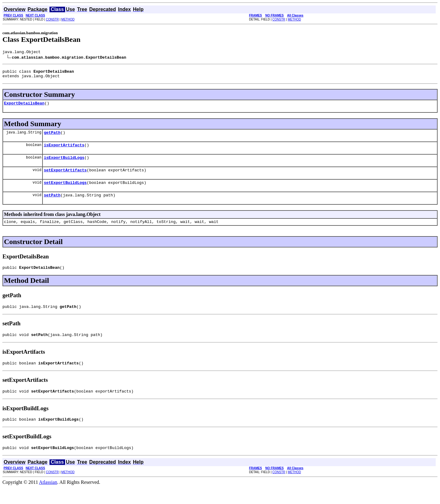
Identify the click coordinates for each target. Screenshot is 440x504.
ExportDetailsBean (24, 107)
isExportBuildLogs (64, 164)
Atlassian (48, 499)
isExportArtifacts (64, 150)
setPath (52, 204)
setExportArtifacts (65, 177)
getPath (52, 137)
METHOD (68, 19)
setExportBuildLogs (65, 191)
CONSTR (52, 19)
